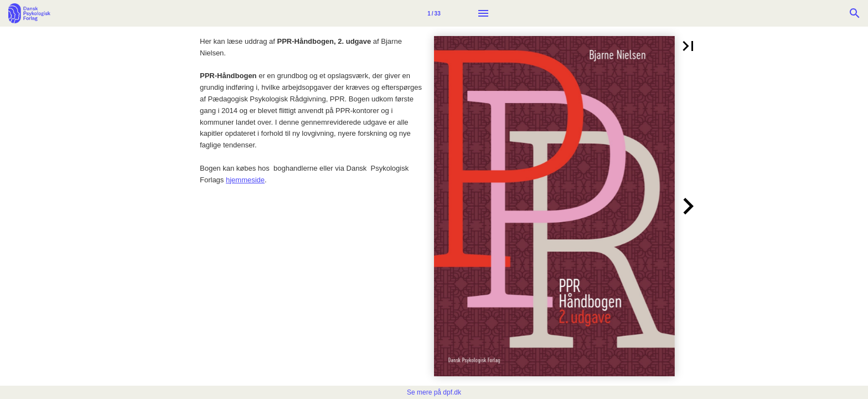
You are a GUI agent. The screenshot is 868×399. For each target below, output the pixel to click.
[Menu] (483, 13)
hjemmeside (245, 180)
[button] (688, 46)
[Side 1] (434, 13)
